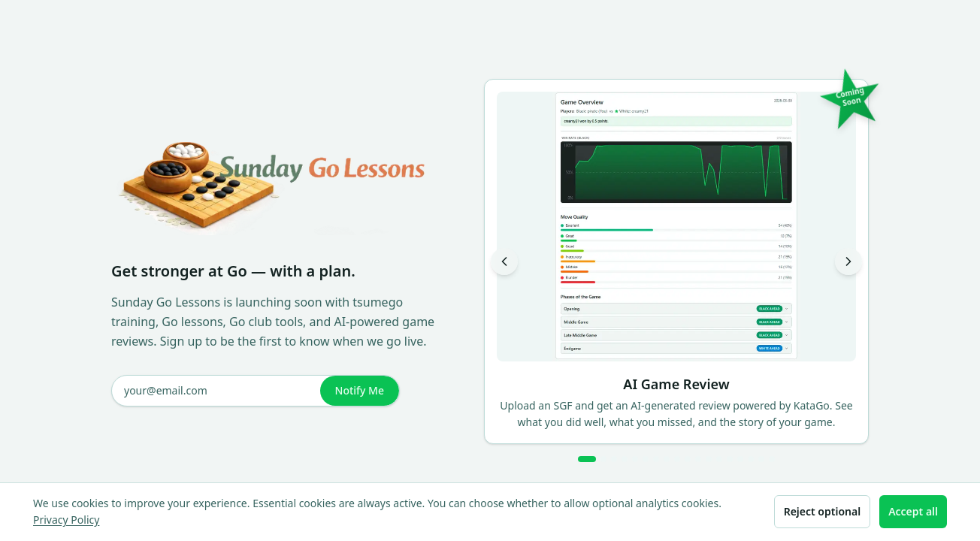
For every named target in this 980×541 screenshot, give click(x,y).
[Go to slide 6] (646, 459)
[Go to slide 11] (698, 459)
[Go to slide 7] (656, 459)
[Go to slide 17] (761, 459)
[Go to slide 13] (719, 459)
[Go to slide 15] (740, 459)
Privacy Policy (66, 520)
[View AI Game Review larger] (676, 227)
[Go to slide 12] (709, 459)
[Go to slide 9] (677, 459)
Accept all (913, 511)
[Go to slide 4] (625, 459)
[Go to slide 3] (614, 459)
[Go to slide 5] (635, 459)
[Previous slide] (504, 261)
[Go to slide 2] (603, 459)
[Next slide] (848, 261)
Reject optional (822, 511)
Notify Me (360, 390)
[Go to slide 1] (587, 459)
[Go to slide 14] (730, 459)
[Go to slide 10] (688, 459)
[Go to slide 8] (667, 459)
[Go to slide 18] (772, 459)
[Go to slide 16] (751, 459)
